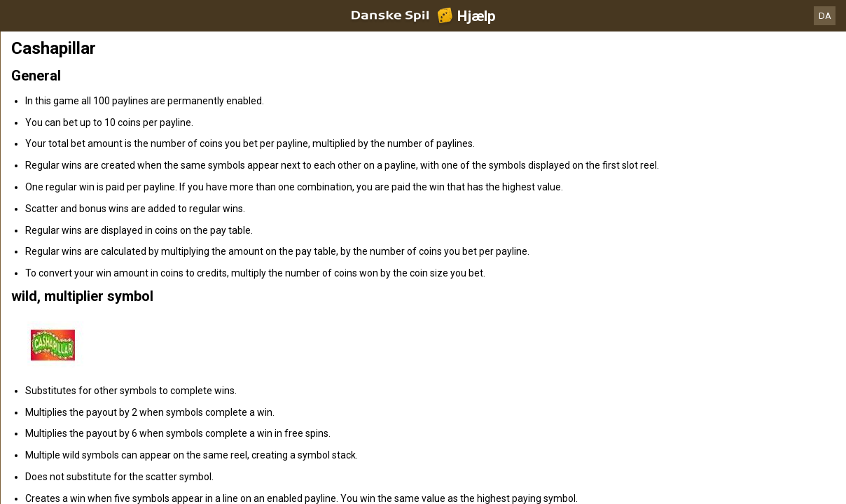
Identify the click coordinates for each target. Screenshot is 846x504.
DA (825, 16)
